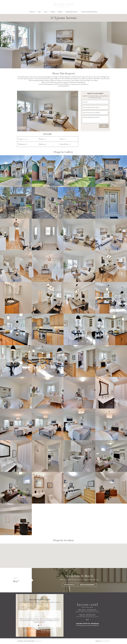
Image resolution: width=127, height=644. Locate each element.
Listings (53, 12)
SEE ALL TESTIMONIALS (30, 631)
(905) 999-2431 (81, 617)
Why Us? (32, 12)
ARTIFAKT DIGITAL (105, 641)
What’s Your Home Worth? (89, 12)
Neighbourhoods (72, 12)
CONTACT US (38, 641)
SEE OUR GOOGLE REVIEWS (48, 631)
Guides (60, 12)
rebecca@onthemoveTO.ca (92, 612)
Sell (40, 12)
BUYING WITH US (69, 585)
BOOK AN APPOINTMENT (87, 585)
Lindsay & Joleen (40, 616)
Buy (46, 12)
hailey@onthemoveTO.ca (92, 617)
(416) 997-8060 (80, 612)
